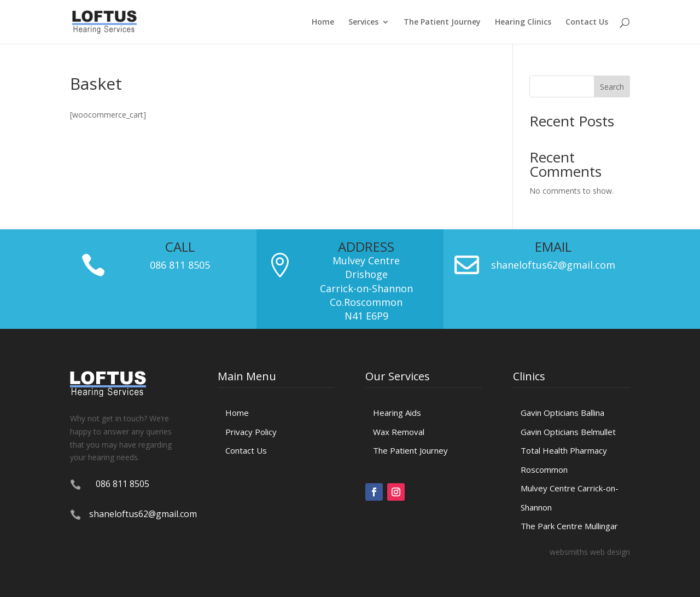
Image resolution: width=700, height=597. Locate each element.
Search (612, 87)
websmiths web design (590, 552)
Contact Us (587, 22)
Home (323, 22)
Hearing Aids (397, 413)
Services (363, 22)
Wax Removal (399, 432)
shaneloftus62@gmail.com (553, 265)
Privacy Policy (251, 432)
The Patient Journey (442, 22)
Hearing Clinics (523, 22)
